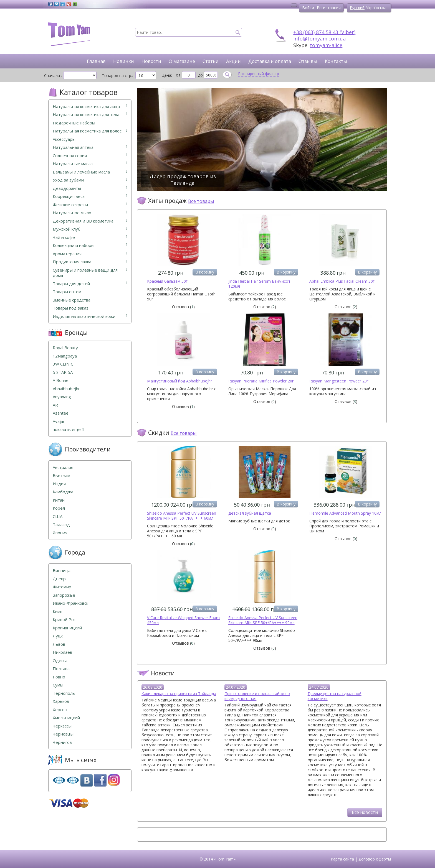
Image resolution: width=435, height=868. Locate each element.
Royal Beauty (65, 348)
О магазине (182, 61)
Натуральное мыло (90, 213)
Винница (62, 570)
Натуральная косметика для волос (90, 131)
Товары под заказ (71, 308)
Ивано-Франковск (70, 603)
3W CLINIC (63, 364)
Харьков (61, 701)
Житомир (62, 587)
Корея (59, 508)
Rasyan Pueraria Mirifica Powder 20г (261, 381)
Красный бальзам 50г (167, 281)
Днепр (59, 579)
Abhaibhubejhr (66, 389)
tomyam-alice (326, 45)
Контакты (336, 61)
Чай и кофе (90, 237)
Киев (58, 612)
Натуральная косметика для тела (90, 115)
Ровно (59, 677)
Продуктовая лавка (90, 262)
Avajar (59, 421)
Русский (357, 8)
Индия (59, 484)
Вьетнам (61, 475)
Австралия (63, 467)
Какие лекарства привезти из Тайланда (179, 694)
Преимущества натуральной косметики (335, 696)
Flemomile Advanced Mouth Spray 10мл (345, 513)
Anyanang (62, 397)
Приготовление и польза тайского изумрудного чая (257, 696)
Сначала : (53, 75)
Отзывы (308, 61)
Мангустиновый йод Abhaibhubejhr (179, 381)
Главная (96, 61)
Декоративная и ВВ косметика (90, 221)
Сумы (58, 685)
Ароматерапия (90, 254)
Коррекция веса (90, 196)
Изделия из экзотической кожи (90, 316)
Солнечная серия (90, 156)
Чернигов (62, 742)
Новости (151, 61)
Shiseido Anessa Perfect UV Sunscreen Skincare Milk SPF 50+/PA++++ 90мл (263, 620)
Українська (376, 8)
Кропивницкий (67, 628)
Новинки (124, 61)
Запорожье (64, 595)
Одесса (60, 661)
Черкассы (62, 726)
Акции (233, 61)
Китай (59, 500)
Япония (60, 533)
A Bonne (61, 380)
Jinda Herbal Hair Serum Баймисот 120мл (259, 284)
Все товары (201, 201)
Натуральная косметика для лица (90, 107)
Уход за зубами (90, 180)
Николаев (62, 652)
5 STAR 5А (63, 372)
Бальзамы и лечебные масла (90, 172)
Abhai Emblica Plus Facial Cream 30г (342, 281)
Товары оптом (67, 292)
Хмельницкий (66, 718)
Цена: (167, 75)
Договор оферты (375, 859)
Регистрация (329, 8)
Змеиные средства (72, 300)
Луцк (58, 636)
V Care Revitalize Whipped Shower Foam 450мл (183, 620)
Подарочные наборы (74, 123)
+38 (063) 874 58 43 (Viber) (324, 32)
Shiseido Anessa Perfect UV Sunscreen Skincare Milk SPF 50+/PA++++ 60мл (182, 516)
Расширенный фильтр (259, 74)
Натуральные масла (90, 164)
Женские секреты (90, 205)
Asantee (61, 413)
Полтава (61, 669)
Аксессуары (64, 139)
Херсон (60, 710)
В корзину (205, 272)
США (58, 516)
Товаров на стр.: (117, 75)
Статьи (211, 61)
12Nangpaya (65, 356)
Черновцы (63, 734)
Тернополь (64, 693)
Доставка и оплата (270, 61)
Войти (308, 8)
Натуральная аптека (90, 147)
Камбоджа (63, 492)
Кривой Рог (64, 620)
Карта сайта (342, 859)
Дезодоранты (90, 188)
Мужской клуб (90, 229)
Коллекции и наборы (90, 245)
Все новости (365, 812)
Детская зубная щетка (250, 513)
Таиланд (61, 524)
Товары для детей (90, 284)
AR (55, 405)
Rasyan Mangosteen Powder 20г (339, 381)
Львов (59, 644)
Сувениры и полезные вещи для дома (90, 273)
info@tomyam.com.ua (319, 39)
